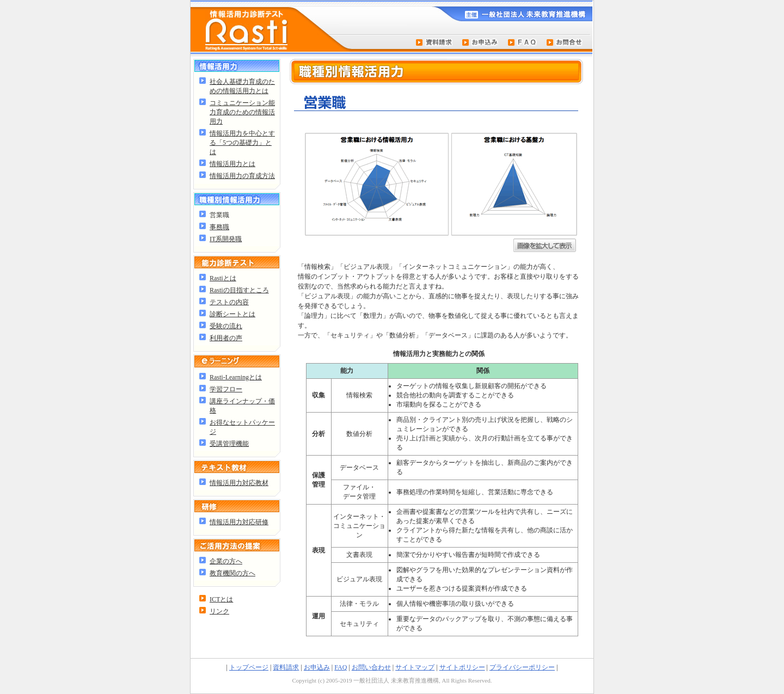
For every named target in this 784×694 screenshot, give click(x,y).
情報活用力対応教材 (239, 483)
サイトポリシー (462, 667)
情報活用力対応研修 (239, 522)
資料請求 (286, 667)
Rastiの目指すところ (239, 290)
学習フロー (226, 389)
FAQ (341, 667)
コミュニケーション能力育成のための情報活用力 (242, 112)
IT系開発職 (226, 239)
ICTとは (221, 599)
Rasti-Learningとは (236, 377)
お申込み (317, 667)
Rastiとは (223, 278)
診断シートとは (232, 314)
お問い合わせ (371, 667)
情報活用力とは (232, 164)
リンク (219, 611)
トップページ (249, 667)
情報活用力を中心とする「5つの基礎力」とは (242, 143)
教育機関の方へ (232, 573)
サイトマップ (415, 667)
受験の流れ (226, 326)
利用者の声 (226, 338)
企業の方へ (226, 561)
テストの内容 (229, 302)
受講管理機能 (229, 444)
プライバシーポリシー (522, 667)
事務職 (219, 227)
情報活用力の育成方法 (242, 176)
